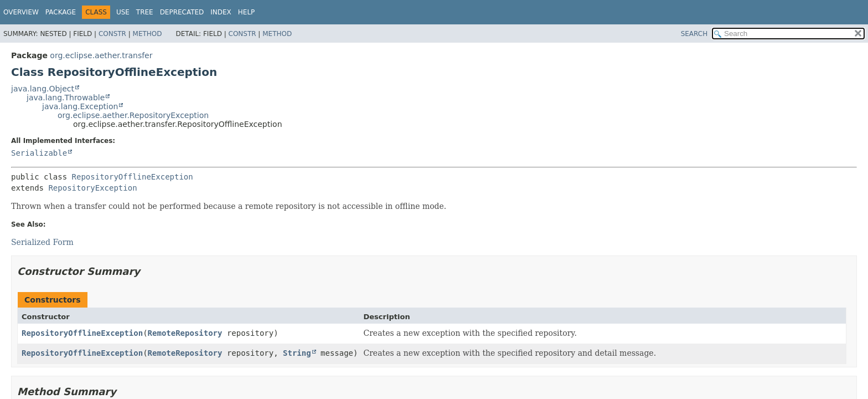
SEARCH (694, 34)
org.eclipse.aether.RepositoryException (133, 115)
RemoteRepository (185, 333)
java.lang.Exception (80, 106)
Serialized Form (42, 242)
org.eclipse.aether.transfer (101, 55)
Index (221, 12)
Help (247, 12)
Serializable (39, 153)
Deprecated (182, 12)
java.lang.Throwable (66, 98)
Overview (21, 12)
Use (123, 12)
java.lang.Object (43, 89)
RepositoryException (92, 188)
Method (148, 34)
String (297, 353)
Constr (112, 34)
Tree (145, 12)
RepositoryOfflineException (133, 177)
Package (61, 12)
